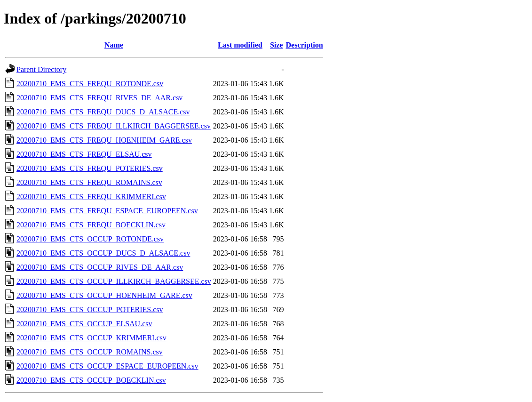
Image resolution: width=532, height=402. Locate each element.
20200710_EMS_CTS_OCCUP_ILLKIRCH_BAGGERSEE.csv (114, 281)
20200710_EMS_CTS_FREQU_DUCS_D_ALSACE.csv (103, 112)
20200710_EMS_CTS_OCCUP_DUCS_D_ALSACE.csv (103, 253)
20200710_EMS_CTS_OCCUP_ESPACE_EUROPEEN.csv (107, 366)
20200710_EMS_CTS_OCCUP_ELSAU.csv (84, 324)
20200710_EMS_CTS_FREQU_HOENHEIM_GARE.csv (104, 140)
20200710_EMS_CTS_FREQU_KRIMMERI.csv (91, 197)
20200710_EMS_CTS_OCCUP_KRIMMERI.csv (91, 338)
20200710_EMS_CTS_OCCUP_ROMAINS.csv (90, 352)
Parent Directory (41, 69)
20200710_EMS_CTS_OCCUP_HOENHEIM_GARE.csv (104, 295)
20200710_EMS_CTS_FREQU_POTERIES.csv (90, 168)
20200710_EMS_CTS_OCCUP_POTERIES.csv (90, 310)
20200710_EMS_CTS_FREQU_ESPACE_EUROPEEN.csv (107, 211)
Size (277, 45)
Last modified (240, 45)
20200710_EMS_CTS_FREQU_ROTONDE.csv (90, 84)
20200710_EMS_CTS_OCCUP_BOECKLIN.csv (91, 380)
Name (114, 45)
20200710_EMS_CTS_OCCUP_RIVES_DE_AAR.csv (100, 267)
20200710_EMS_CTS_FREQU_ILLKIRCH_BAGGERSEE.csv (114, 126)
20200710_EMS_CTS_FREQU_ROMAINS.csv (89, 182)
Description (304, 45)
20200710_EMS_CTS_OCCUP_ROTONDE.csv (90, 239)
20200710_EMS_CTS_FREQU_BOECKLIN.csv (91, 225)
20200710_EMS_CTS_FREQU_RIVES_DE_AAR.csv (99, 98)
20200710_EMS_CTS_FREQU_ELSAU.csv (84, 154)
